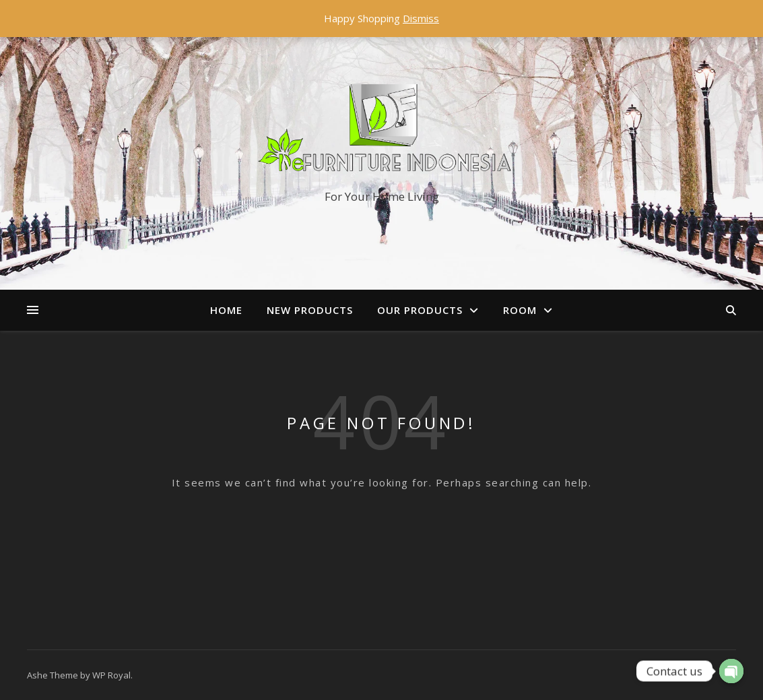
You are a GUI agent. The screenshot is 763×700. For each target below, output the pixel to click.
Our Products (420, 310)
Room (520, 310)
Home (226, 310)
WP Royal (111, 675)
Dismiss (421, 18)
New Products (310, 310)
